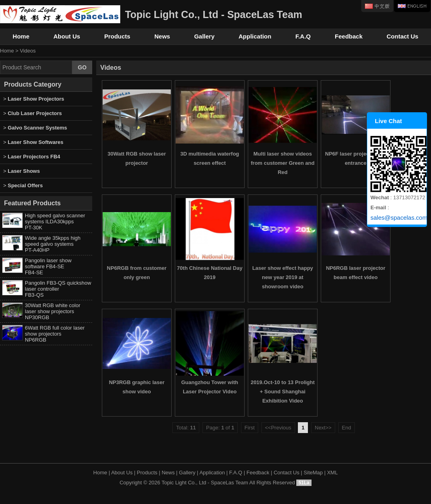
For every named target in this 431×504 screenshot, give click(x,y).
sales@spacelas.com (399, 218)
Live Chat (389, 121)
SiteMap (313, 473)
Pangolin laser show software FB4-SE (48, 266)
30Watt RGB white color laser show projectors (53, 311)
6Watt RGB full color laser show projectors (55, 334)
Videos (28, 51)
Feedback (349, 36)
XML (333, 473)
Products (117, 36)
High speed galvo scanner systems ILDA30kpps (55, 222)
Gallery (204, 36)
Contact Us (402, 36)
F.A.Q (303, 36)
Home (21, 36)
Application (255, 36)
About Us (67, 36)
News (162, 36)
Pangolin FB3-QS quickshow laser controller (58, 289)
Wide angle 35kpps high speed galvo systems (53, 244)
